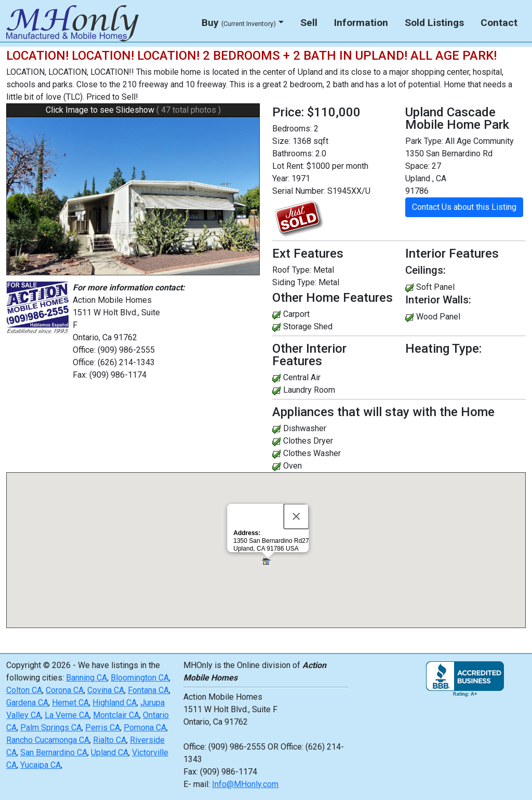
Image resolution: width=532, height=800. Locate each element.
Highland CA (115, 703)
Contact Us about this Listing (464, 207)
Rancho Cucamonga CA (48, 740)
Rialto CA (110, 740)
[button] (268, 562)
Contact (499, 23)
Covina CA (106, 690)
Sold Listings (434, 23)
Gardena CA (27, 703)
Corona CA (65, 690)
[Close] (297, 516)
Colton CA (24, 690)
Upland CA (110, 752)
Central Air (302, 377)
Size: (281, 141)
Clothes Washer (312, 453)
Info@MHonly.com (245, 784)
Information (361, 23)
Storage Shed (308, 326)
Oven (292, 466)
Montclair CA (116, 715)
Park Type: (424, 141)
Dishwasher (305, 428)
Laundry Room (309, 390)
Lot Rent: (288, 166)
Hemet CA (70, 703)
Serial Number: (299, 191)
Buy (239, 23)
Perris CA (103, 728)
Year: (281, 178)
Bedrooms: (292, 129)
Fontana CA (148, 690)
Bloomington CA (140, 678)
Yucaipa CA (41, 765)
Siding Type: (294, 282)
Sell (309, 23)
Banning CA (87, 678)
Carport (296, 314)
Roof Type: (292, 270)
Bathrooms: (293, 154)
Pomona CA (145, 728)
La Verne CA (67, 715)
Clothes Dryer (308, 441)
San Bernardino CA (54, 752)
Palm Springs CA (51, 728)
